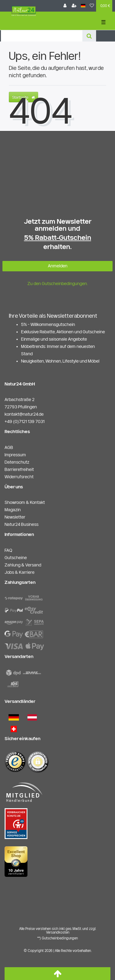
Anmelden (58, 266)
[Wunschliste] (92, 6)
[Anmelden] (65, 6)
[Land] (83, 6)
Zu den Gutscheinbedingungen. (58, 284)
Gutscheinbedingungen (60, 938)
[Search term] (42, 36)
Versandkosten (58, 932)
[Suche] (89, 36)
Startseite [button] (23, 97)
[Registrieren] (74, 6)
